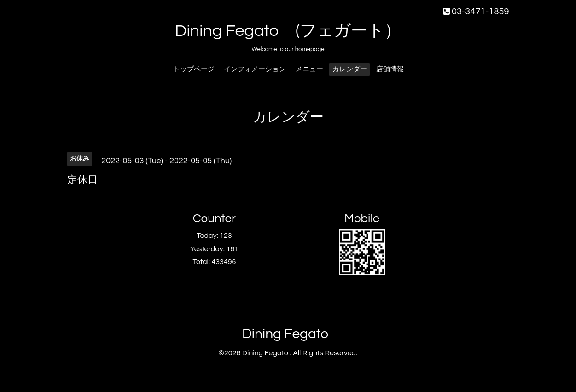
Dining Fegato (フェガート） (288, 31)
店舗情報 (390, 69)
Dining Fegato (285, 334)
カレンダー (350, 69)
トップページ (194, 69)
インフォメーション (255, 69)
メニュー (309, 69)
